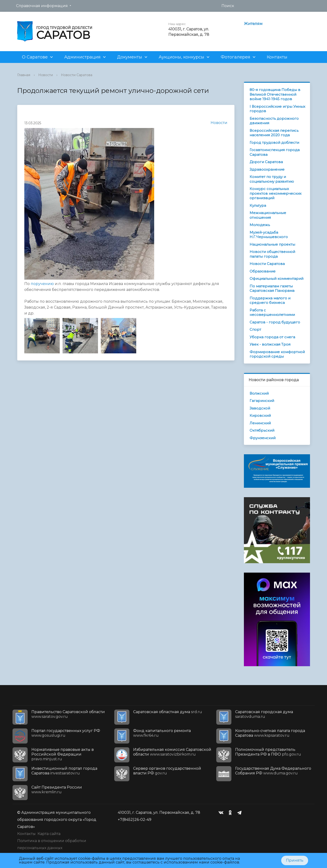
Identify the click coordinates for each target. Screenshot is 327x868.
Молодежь (260, 225)
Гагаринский (262, 401)
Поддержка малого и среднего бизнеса (270, 300)
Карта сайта (49, 834)
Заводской (260, 408)
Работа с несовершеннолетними (272, 312)
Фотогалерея (236, 57)
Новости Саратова (77, 75)
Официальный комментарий (276, 279)
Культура (258, 205)
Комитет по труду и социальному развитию (272, 179)
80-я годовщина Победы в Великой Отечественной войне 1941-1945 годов (275, 94)
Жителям (253, 24)
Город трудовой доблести (274, 143)
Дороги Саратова (266, 162)
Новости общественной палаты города (272, 254)
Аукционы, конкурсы (181, 57)
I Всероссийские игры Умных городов (277, 109)
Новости (46, 75)
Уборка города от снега (272, 337)
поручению (42, 284)
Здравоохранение (267, 169)
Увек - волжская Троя (270, 344)
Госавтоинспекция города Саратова (275, 152)
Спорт (255, 329)
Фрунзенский (263, 438)
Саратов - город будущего (275, 322)
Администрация (82, 57)
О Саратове (35, 57)
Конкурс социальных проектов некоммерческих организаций (276, 193)
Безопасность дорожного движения (274, 121)
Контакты (277, 57)
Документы (130, 57)
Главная (24, 75)
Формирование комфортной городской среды (277, 354)
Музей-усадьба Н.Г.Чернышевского (269, 235)
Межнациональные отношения (268, 215)
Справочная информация (42, 6)
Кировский (260, 415)
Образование (263, 271)
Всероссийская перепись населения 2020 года (274, 133)
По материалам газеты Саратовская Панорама (272, 288)
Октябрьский (262, 430)
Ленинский (260, 423)
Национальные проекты (272, 244)
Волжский (259, 393)
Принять (295, 860)
